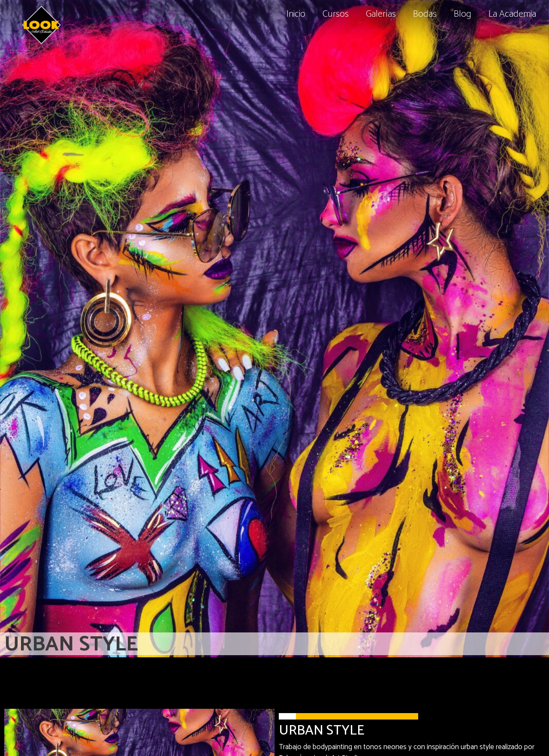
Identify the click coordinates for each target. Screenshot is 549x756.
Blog (463, 14)
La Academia (512, 14)
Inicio (296, 14)
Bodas (425, 14)
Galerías (381, 14)
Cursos (336, 14)
